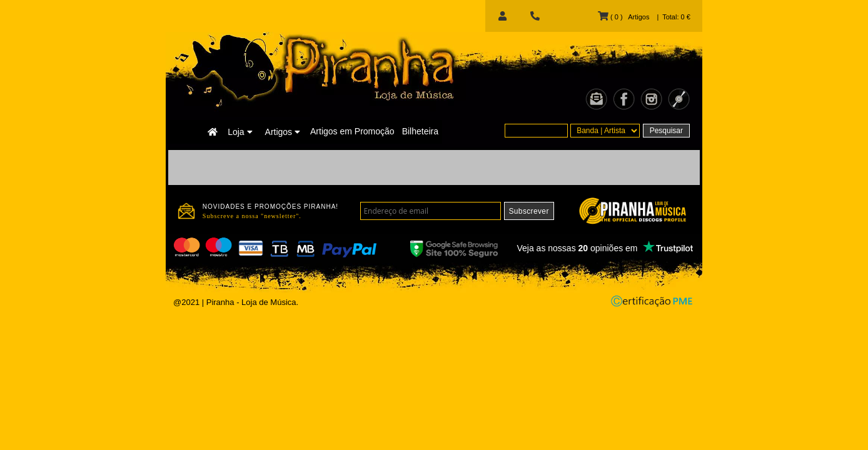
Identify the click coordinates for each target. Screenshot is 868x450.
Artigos (283, 132)
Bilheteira (420, 131)
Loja (240, 132)
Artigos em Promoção (352, 131)
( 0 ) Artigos (623, 17)
